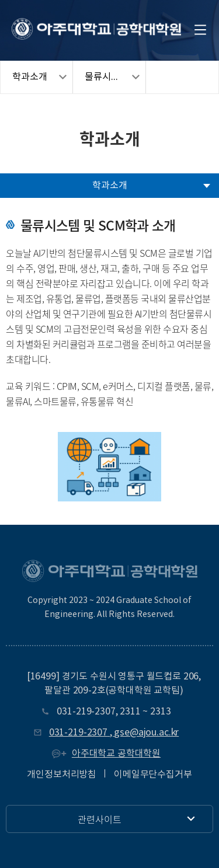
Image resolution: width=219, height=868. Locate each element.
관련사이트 (100, 819)
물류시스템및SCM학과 (115, 77)
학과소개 (30, 77)
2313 (160, 712)
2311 (130, 712)
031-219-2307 (86, 712)
